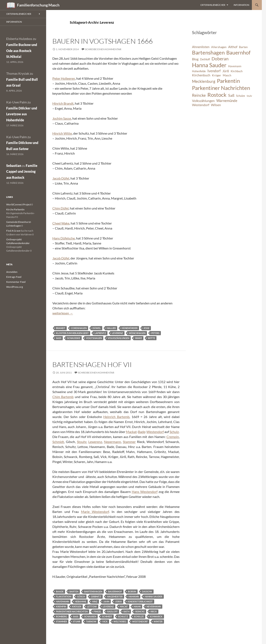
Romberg (62, 616)
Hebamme (81, 601)
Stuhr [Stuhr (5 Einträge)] (249, 96)
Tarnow (91, 621)
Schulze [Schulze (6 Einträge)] (241, 96)
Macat (124, 606)
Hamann (134, 596)
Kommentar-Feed (16, 282)
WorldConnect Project (19, 204)
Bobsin (132, 591)
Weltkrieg (120, 621)
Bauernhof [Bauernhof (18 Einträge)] (238, 52)
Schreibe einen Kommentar (103, 49)
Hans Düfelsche (64, 238)
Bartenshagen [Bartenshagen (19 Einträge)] (208, 52)
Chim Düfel (60, 208)
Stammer (129, 442)
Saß (59, 338)
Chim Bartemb (63, 397)
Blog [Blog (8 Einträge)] (195, 59)
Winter (158, 621)
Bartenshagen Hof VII (92, 364)
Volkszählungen (118, 338)
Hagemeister (115, 596)
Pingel (97, 611)
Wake (139, 338)
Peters (155, 333)
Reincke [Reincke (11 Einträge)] (199, 95)
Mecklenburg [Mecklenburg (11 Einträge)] (204, 81)
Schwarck (156, 616)
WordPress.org (15, 287)
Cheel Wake (61, 223)
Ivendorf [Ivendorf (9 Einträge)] (214, 71)
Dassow (147, 591)
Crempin (173, 437)
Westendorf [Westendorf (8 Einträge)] (201, 105)
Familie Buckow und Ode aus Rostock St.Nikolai (22, 51)
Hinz (95, 601)
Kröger (77, 606)
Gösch (81, 596)
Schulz (174, 432)
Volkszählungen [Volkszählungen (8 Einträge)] (203, 101)
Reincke (140, 611)
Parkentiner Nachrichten (72, 611)
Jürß (118, 601)
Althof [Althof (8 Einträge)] (233, 47)
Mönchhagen (137, 333)
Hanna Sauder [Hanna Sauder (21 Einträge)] (209, 65)
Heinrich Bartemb (116, 417)
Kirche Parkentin (15, 209)
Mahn (137, 606)
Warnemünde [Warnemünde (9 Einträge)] (227, 101)
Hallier (111, 328)
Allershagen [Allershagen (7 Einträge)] (219, 47)
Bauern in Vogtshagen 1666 (103, 41)
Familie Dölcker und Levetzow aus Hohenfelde (22, 114)
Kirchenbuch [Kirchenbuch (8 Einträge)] (201, 75)
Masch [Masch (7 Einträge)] (227, 75)
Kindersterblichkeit (140, 601)
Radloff (112, 611)
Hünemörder (130, 328)
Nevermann (154, 606)
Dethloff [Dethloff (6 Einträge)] (205, 59)
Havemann (62, 601)
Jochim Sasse (62, 118)
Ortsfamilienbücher (213, 5)
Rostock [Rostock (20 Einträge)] (217, 95)
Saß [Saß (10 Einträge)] (231, 95)
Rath (126, 611)
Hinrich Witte (62, 133)
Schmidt (58, 442)
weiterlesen (63, 313)
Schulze (139, 616)
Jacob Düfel (61, 178)
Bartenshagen (93, 591)
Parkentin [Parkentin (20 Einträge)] (228, 81)
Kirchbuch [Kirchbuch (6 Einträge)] (237, 71)
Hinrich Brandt (63, 103)
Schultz (123, 616)
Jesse (146, 328)
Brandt (61, 328)
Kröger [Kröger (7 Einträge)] (217, 75)
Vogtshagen (94, 338)
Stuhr (76, 621)
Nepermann (112, 442)
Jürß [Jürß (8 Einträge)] (226, 71)
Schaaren (90, 616)
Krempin (61, 606)
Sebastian (14, 166)
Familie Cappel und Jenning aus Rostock (22, 172)
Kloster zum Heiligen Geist (72, 333)
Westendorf (155, 432)
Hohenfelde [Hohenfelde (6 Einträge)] (199, 71)
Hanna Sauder (153, 596)
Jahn (106, 601)
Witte (151, 338)
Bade (142, 432)
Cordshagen (79, 328)
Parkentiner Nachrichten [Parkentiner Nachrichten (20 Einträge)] (221, 88)
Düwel (97, 328)
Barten (74, 591)
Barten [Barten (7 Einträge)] (243, 47)
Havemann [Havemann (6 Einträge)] (235, 66)
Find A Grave (13, 231)
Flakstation (64, 596)
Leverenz (117, 333)
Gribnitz (96, 596)
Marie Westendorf (95, 512)
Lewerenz (95, 442)
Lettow (92, 606)
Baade (60, 591)
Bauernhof (115, 591)
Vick (105, 621)
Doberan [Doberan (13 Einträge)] (220, 59)
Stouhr (82, 442)
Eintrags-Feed (14, 277)
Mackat (131, 432)
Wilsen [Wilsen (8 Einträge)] (216, 105)
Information (241, 5)
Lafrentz (100, 333)
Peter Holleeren (64, 78)
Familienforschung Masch (38, 5)
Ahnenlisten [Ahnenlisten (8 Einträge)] (201, 47)
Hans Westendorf (145, 492)
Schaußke (74, 338)
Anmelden (12, 272)
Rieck (154, 611)
